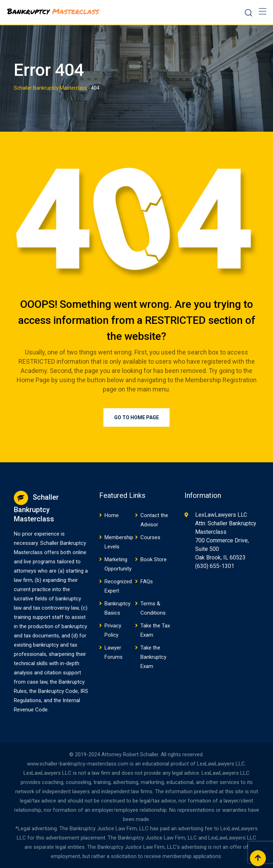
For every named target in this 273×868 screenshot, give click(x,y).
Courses (150, 537)
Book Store (154, 559)
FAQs (147, 582)
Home (112, 515)
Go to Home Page (136, 417)
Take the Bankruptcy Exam (153, 657)
